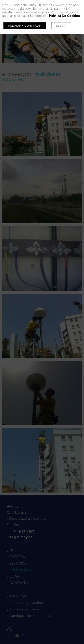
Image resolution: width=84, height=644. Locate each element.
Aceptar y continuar (25, 26)
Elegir (61, 26)
